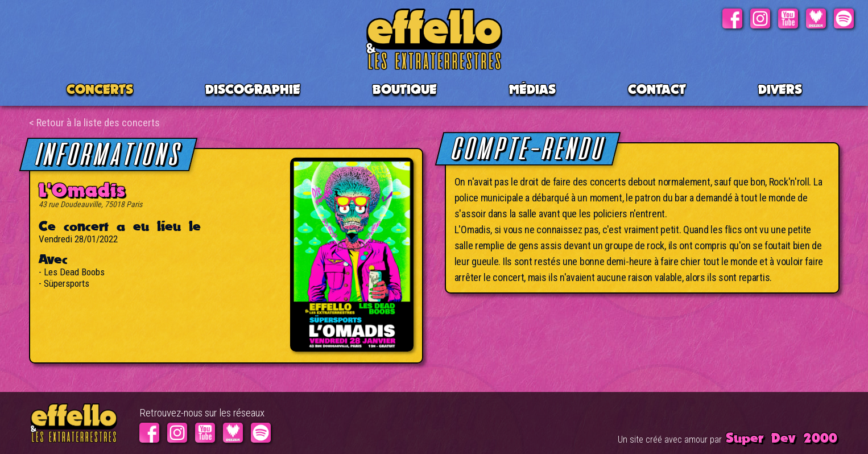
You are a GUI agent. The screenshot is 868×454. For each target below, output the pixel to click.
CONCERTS (100, 89)
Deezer (816, 18)
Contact (657, 89)
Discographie (253, 89)
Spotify (844, 18)
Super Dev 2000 (782, 438)
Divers (780, 89)
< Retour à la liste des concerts (94, 123)
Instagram (760, 18)
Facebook (732, 18)
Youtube (788, 18)
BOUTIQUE (405, 89)
